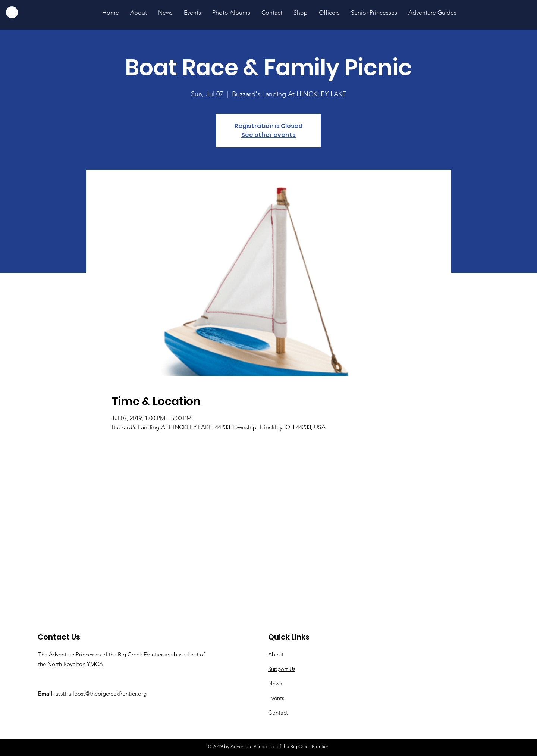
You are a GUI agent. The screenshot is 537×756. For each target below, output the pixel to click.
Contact (278, 713)
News (275, 683)
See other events (268, 135)
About (276, 654)
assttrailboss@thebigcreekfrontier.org (101, 693)
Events (276, 698)
